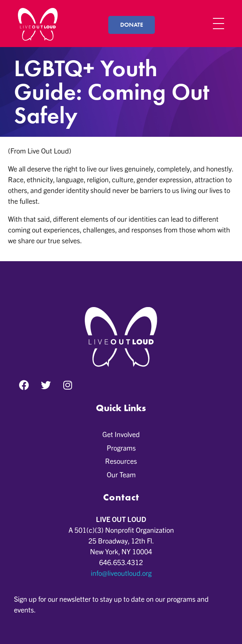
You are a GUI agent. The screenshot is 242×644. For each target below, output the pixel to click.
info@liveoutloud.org (121, 573)
